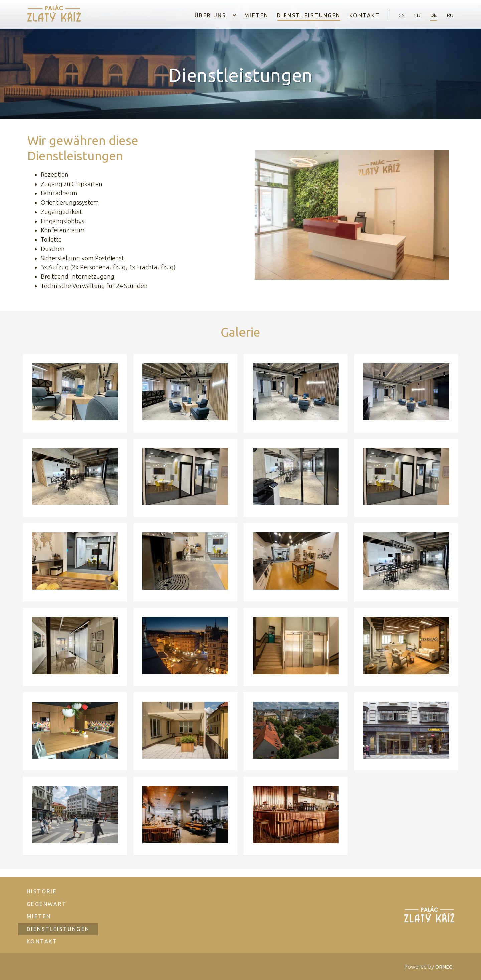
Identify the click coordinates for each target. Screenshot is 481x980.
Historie (42, 887)
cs (397, 15)
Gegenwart (47, 899)
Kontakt (359, 15)
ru (449, 15)
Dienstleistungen (302, 15)
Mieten (249, 15)
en (414, 15)
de (432, 15)
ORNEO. (444, 967)
